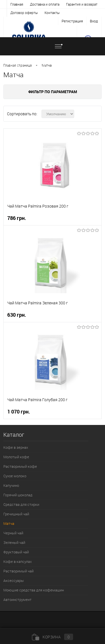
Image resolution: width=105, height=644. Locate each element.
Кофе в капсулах (17, 561)
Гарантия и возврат (82, 4)
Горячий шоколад (18, 495)
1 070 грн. (19, 412)
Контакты (52, 13)
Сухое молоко (15, 476)
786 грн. (17, 218)
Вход (94, 21)
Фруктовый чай (16, 552)
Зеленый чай (14, 542)
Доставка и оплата (45, 4)
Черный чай (13, 533)
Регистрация (72, 21)
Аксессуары (14, 580)
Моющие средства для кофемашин (34, 590)
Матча (47, 65)
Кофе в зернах (16, 447)
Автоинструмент (17, 600)
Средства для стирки (21, 504)
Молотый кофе (16, 457)
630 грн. (17, 315)
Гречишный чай (16, 514)
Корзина (53, 637)
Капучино (11, 485)
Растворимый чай (18, 571)
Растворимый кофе (20, 466)
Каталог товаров (36, 50)
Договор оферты (24, 13)
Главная (17, 4)
